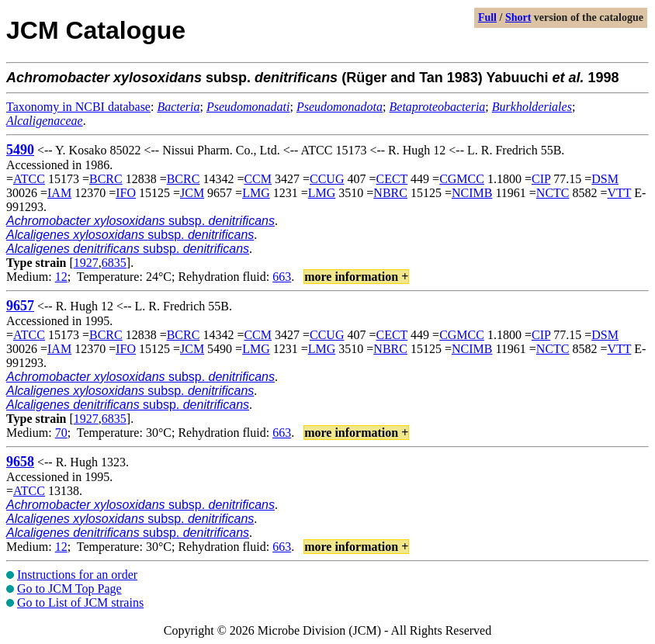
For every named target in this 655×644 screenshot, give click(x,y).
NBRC (390, 193)
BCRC (106, 179)
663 (282, 277)
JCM (192, 193)
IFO (126, 193)
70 (61, 433)
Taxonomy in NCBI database (78, 107)
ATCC (29, 179)
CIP (541, 179)
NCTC (553, 193)
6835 (114, 263)
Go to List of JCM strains (80, 602)
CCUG (327, 179)
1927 (86, 263)
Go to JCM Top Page (69, 589)
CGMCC (462, 179)
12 (61, 277)
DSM (605, 179)
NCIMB (472, 193)
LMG (256, 193)
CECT (392, 179)
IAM (59, 193)
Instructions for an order (77, 575)
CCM (258, 179)
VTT (620, 193)
